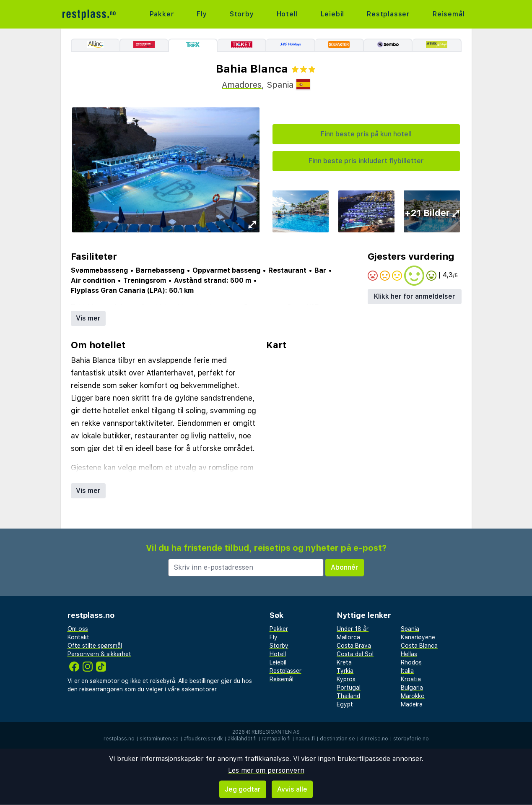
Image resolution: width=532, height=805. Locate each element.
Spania (410, 629)
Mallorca (348, 637)
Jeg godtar (243, 789)
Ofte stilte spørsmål (95, 646)
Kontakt (78, 637)
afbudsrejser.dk (203, 739)
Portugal (349, 688)
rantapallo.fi (276, 739)
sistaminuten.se (159, 739)
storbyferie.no (411, 739)
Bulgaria (412, 688)
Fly (202, 14)
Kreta (344, 662)
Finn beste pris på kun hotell (366, 134)
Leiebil (333, 14)
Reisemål (449, 14)
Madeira (412, 704)
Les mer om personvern (266, 770)
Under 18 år (353, 629)
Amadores (242, 85)
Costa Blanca (419, 646)
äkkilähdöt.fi (242, 739)
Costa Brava (354, 646)
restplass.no (119, 739)
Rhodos (411, 662)
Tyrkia (345, 671)
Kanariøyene (418, 637)
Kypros (346, 679)
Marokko (413, 696)
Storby (242, 14)
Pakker (162, 14)
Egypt (345, 704)
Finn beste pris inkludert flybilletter (366, 161)
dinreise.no (374, 739)
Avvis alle (292, 789)
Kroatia (411, 679)
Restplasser (388, 14)
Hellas (409, 654)
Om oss (78, 629)
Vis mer (88, 318)
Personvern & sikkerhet (99, 654)
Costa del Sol (355, 654)
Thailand (348, 696)
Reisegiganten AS (276, 732)
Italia (407, 671)
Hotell (287, 14)
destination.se (337, 739)
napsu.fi (305, 739)
